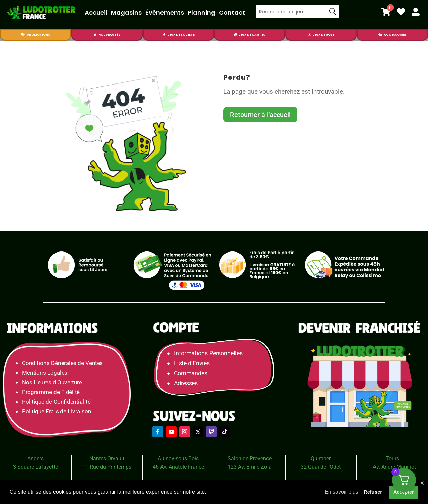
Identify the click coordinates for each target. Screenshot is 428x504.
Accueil (96, 13)
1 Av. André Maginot (392, 467)
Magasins (126, 13)
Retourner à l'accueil (260, 115)
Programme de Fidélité (51, 392)
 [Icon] (236, 35)
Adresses (186, 383)
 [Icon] (386, 12)
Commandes (191, 373)
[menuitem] (386, 12)
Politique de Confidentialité (56, 402)
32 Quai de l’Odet (321, 467)
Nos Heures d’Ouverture (52, 382)
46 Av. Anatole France (178, 467)
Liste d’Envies (194, 364)
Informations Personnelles (208, 354)
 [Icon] (164, 35)
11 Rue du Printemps (107, 467)
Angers (36, 458)
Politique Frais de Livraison (57, 412)
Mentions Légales (45, 373)
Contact (232, 13)
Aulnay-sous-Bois (178, 458)
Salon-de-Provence (250, 458)
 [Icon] (95, 35)
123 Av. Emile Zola (250, 467)
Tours (392, 458)
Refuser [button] (373, 492)
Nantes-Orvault (107, 458)
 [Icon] (401, 12)
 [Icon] (416, 12)
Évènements (165, 13)
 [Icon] (380, 35)
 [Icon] (23, 35)
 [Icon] (309, 35)
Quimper (321, 458)
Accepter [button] (404, 492)
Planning (201, 13)
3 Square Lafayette (35, 467)
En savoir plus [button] (342, 492)
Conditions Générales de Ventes (62, 363)
